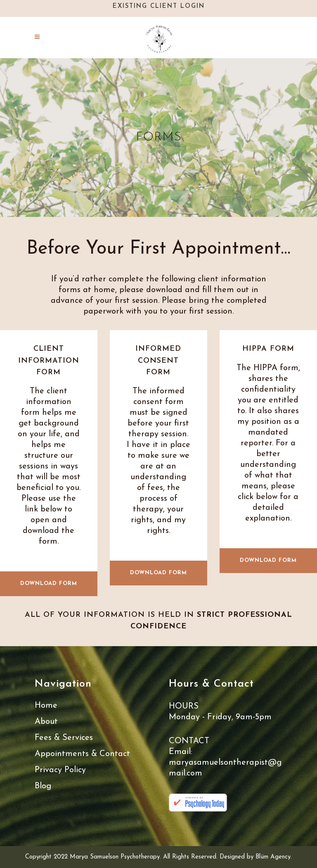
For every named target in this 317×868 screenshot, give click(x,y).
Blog (43, 786)
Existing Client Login (159, 6)
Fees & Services (64, 738)
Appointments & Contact (82, 754)
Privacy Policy (60, 770)
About (46, 722)
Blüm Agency (273, 857)
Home (46, 706)
